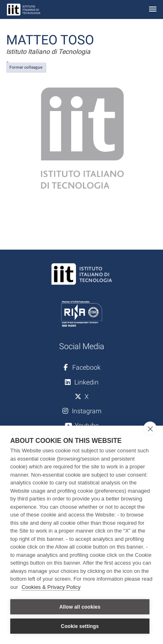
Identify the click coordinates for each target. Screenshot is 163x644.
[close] (150, 429)
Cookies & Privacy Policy (51, 587)
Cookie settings (80, 626)
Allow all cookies (80, 607)
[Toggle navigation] (153, 10)
